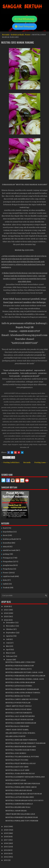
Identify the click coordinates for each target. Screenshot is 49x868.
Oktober (10, 629)
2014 (6, 850)
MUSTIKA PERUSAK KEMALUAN (20, 666)
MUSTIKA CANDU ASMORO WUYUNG (22, 699)
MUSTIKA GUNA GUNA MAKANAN (20, 682)
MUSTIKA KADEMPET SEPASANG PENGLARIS (25, 777)
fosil (5, 528)
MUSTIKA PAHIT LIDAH (16, 780)
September (11, 633)
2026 (6, 606)
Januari (9, 660)
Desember (11, 623)
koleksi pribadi (17, 35)
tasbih (5, 584)
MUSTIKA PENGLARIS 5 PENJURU (20, 662)
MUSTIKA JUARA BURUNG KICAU (20, 773)
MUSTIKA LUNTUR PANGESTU (19, 713)
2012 (6, 857)
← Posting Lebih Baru (10, 462)
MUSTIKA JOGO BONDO (16, 753)
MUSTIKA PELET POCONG (17, 760)
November (11, 626)
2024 (6, 613)
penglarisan (8, 565)
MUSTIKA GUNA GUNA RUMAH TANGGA (23, 693)
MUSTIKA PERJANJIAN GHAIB (19, 790)
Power (28, 35)
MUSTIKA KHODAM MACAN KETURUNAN (24, 794)
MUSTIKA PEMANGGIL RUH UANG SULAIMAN (25, 676)
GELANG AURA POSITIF (15, 736)
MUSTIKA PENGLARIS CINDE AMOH (21, 787)
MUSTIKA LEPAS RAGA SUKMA (19, 686)
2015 (6, 847)
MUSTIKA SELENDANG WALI (18, 807)
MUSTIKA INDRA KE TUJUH (18, 696)
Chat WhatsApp (24, 19)
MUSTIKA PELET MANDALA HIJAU (21, 763)
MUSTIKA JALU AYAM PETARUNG (20, 716)
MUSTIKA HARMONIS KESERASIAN (21, 723)
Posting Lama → (41, 462)
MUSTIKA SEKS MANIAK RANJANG (18, 42)
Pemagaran (8, 558)
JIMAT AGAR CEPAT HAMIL (17, 730)
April (8, 650)
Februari (10, 656)
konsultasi (7, 543)
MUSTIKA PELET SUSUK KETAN (19, 720)
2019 (6, 833)
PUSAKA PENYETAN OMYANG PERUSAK (23, 784)
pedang (6, 554)
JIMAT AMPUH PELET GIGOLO (19, 706)
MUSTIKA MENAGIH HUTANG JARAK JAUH (24, 672)
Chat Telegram (24, 27)
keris (5, 535)
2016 (6, 843)
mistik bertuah (9, 550)
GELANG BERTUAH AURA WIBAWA (20, 733)
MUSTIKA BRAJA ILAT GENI (17, 770)
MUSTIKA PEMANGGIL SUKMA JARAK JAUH (25, 679)
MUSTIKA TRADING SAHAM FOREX (21, 750)
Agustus (10, 636)
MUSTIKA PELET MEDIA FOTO (19, 669)
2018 (6, 837)
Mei (8, 646)
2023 (6, 616)
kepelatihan (8, 532)
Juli (8, 639)
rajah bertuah (9, 576)
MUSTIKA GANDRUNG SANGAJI (19, 804)
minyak (6, 547)
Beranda (6, 35)
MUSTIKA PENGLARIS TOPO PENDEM (22, 821)
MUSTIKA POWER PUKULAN (18, 703)
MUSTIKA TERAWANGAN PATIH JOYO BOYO (24, 800)
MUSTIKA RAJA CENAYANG (17, 726)
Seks (5, 580)
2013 (6, 853)
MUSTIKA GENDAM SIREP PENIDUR (21, 740)
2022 (6, 620)
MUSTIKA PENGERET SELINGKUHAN (22, 817)
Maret (9, 653)
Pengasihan (8, 562)
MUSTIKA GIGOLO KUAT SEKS (18, 709)
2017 (6, 840)
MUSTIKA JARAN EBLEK (16, 811)
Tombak (6, 588)
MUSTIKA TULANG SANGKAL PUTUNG (22, 757)
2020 (6, 830)
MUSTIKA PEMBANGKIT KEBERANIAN (22, 689)
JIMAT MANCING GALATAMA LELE (20, 814)
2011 (6, 860)
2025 (6, 610)
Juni (8, 643)
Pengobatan (8, 569)
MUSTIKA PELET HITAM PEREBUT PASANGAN (25, 743)
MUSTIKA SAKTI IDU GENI (17, 767)
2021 (6, 827)
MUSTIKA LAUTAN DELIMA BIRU (20, 797)
